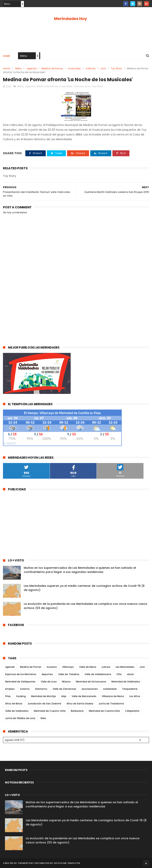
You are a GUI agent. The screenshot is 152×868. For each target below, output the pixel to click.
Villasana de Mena (113, 696)
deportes (47, 674)
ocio (103, 68)
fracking (21, 696)
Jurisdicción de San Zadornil (44, 704)
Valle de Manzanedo (84, 696)
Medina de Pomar (52, 68)
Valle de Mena (88, 667)
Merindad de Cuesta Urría (104, 711)
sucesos (52, 667)
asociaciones (90, 689)
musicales (74, 68)
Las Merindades (125, 667)
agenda (32, 68)
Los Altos (135, 696)
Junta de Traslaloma (111, 704)
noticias (91, 68)
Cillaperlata (132, 711)
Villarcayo (68, 667)
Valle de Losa (49, 682)
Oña (119, 674)
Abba (18, 68)
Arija (64, 696)
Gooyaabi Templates (67, 863)
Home (7, 56)
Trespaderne (130, 689)
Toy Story (116, 68)
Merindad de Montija (43, 696)
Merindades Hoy (71, 19)
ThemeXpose (25, 863)
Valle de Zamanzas (64, 689)
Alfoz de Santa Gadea (80, 704)
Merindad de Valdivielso (126, 682)
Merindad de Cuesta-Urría (50, 711)
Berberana (77, 711)
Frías (8, 696)
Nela (43, 718)
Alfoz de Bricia (14, 704)
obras (130, 674)
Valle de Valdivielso (17, 711)
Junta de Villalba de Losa (20, 718)
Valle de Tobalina (69, 674)
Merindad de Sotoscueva (91, 682)
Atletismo (41, 689)
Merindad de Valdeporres (20, 682)
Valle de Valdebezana (98, 674)
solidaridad (110, 689)
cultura (106, 667)
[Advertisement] (76, 36)
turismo (25, 689)
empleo (10, 689)
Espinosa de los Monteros (21, 674)
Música (66, 682)
